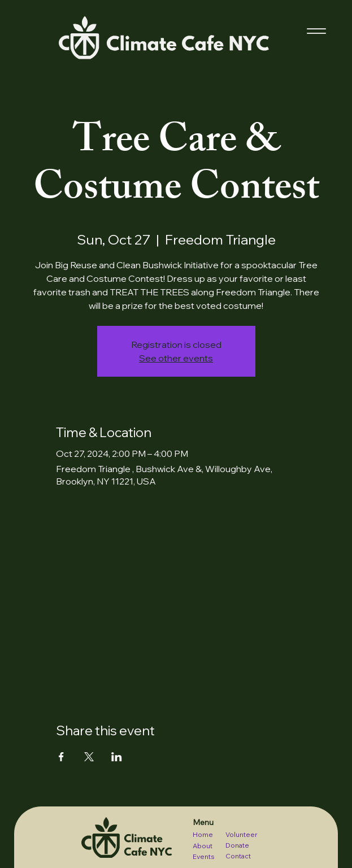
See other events (176, 358)
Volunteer (242, 834)
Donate (237, 845)
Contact (238, 856)
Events (204, 856)
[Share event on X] (89, 757)
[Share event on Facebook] (61, 757)
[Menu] (316, 31)
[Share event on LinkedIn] (117, 757)
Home (203, 834)
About (203, 846)
